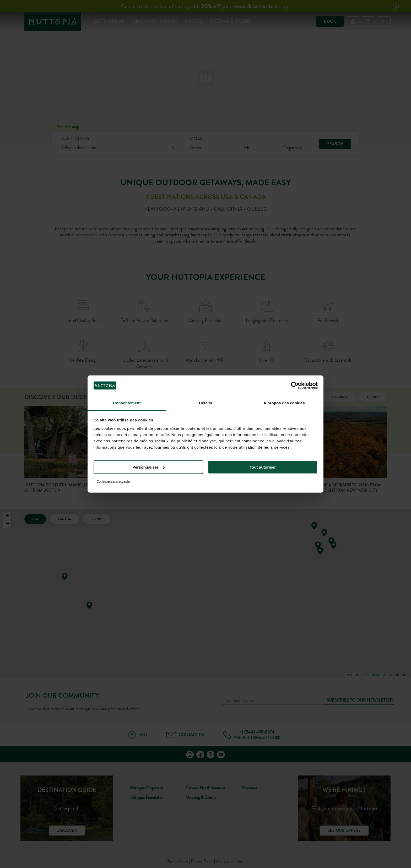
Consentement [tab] (127, 403)
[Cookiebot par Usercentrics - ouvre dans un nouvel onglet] (295, 386)
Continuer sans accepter (114, 481)
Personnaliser (148, 467)
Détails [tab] (206, 403)
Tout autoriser (263, 467)
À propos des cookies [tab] (284, 403)
